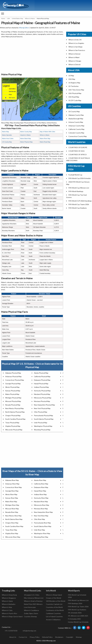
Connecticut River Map (14, 487)
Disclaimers (59, 637)
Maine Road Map (45, 142)
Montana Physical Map (42, 401)
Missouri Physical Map (13, 401)
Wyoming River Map (41, 537)
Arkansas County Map (76, 126)
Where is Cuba (7, 610)
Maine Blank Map (26, 139)
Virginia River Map (12, 533)
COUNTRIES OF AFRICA (78, 155)
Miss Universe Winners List (34, 598)
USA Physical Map (75, 93)
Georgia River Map (12, 491)
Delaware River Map (41, 487)
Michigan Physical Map (13, 398)
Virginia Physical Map (13, 426)
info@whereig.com (29, 631)
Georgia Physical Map (13, 384)
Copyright (70, 637)
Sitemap (79, 637)
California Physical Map (42, 376)
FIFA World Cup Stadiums (78, 208)
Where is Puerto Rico (9, 613)
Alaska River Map (40, 480)
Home (3, 18)
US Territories (74, 86)
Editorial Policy (47, 637)
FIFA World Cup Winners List (79, 188)
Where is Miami (74, 57)
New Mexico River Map (13, 516)
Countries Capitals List (54, 604)
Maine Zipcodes (7, 135)
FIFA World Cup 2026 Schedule (80, 178)
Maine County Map (26, 132)
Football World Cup (75, 175)
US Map (71, 76)
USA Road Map (74, 97)
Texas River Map (11, 530)
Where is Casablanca (31, 610)
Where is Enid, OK (75, 40)
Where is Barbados (9, 604)
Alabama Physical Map (13, 373)
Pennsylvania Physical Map (43, 415)
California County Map (76, 129)
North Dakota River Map (14, 519)
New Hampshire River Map (43, 512)
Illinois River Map (11, 494)
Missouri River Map (12, 509)
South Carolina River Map (14, 526)
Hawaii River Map (40, 491)
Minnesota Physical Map (43, 398)
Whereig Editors (24, 28)
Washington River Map (42, 533)
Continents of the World (55, 610)
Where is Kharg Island (54, 595)
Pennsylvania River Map (42, 523)
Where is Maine (30, 18)
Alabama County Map (76, 115)
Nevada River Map (12, 512)
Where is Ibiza (7, 607)
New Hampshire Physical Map (44, 405)
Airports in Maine (25, 135)
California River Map (41, 484)
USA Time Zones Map (76, 90)
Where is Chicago (75, 61)
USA (8, 18)
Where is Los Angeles (76, 43)
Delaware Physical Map (42, 380)
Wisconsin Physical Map (14, 430)
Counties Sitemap (30, 616)
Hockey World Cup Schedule (78, 622)
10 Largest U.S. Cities (32, 595)
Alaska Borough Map (76, 119)
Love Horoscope (30, 607)
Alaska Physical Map (41, 373)
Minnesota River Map (42, 505)
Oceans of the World (54, 598)
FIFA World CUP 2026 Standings (80, 201)
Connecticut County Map (78, 136)
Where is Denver (75, 54)
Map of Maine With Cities (47, 132)
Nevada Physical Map (13, 405)
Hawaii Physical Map (41, 384)
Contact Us (23, 637)
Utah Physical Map (41, 423)
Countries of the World (54, 607)
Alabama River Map (12, 480)
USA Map (72, 79)
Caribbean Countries (53, 613)
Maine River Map (45, 139)
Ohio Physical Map (41, 412)
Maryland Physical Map (42, 394)
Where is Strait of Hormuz (33, 601)
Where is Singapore (9, 598)
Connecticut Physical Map (15, 380)
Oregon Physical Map (13, 415)
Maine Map (5, 132)
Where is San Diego (75, 47)
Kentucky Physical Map (42, 391)
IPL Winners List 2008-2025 (78, 616)
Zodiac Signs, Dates (31, 613)
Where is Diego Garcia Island (12, 616)
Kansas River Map (12, 498)
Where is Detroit (75, 64)
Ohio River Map (39, 519)
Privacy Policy (35, 637)
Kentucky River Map (41, 498)
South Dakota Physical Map (44, 419)
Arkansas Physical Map (13, 376)
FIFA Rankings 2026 (75, 603)
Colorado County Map (76, 133)
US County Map (7, 142)
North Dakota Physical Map (15, 412)
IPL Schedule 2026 (75, 613)
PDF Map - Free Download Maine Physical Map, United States (32, 125)
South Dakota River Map (43, 526)
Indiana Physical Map (41, 387)
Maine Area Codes (8, 139)
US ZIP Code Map (75, 100)
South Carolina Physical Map (15, 419)
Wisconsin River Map (13, 537)
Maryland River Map (41, 502)
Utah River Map (39, 530)
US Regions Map (74, 83)
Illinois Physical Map (12, 387)
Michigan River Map (12, 505)
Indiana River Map (40, 494)
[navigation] (3, 14)
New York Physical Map (42, 408)
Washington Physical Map (43, 426)
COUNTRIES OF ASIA (77, 151)
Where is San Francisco (77, 50)
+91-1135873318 (11, 631)
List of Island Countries (54, 616)
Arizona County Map (76, 122)
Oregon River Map (12, 523)
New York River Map (41, 516)
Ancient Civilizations (53, 620)
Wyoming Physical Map (42, 430)
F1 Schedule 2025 (74, 619)
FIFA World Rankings (76, 191)
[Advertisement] (32, 55)
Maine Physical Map (26, 142)
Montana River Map (41, 509)
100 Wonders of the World (56, 601)
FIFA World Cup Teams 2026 (79, 204)
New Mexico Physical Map (15, 408)
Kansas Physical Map (13, 391)
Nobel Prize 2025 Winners (33, 604)
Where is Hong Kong (9, 595)
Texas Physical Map (12, 423)
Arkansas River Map (12, 484)
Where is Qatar (7, 601)
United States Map (17, 18)
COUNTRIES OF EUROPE (78, 147)
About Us (13, 637)
